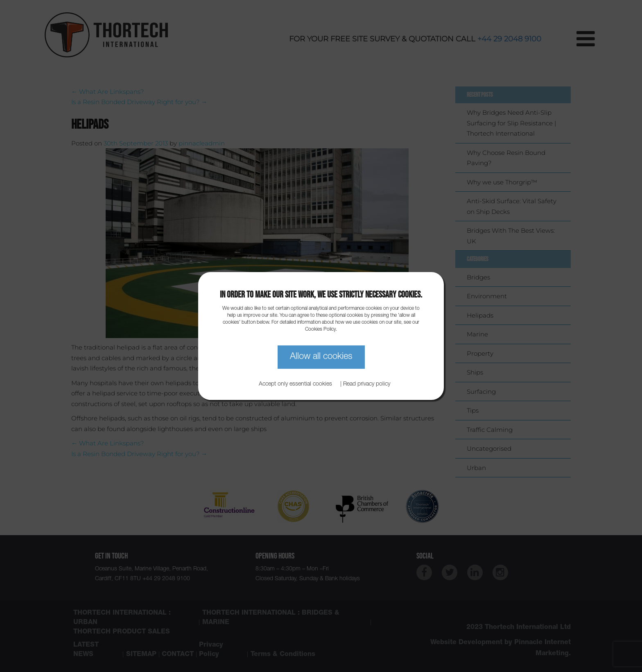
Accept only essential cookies (295, 384)
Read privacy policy (367, 384)
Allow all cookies (321, 357)
